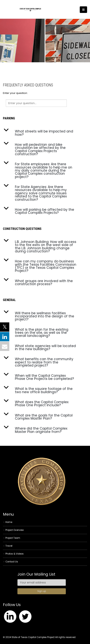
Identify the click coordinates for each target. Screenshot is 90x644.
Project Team (13, 538)
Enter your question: (15, 93)
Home (9, 522)
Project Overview (15, 530)
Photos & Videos (15, 554)
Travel (9, 546)
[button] (45, 133)
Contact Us (12, 562)
